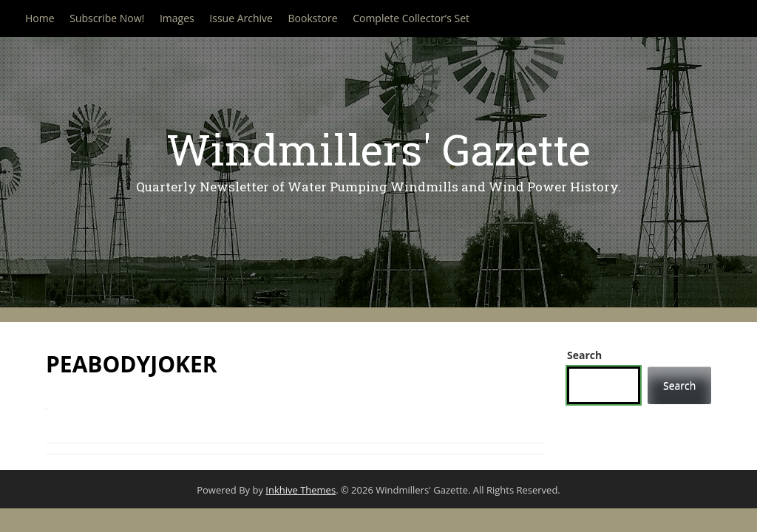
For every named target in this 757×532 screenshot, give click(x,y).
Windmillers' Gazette (378, 149)
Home (40, 18)
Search (584, 355)
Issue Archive (241, 18)
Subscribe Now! (107, 18)
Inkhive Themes (301, 490)
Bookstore (313, 18)
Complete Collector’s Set (411, 18)
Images (177, 18)
